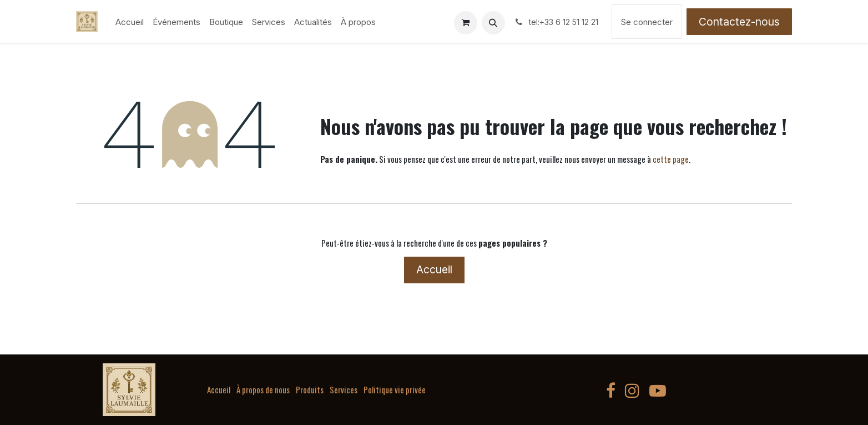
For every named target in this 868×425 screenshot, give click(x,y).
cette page (671, 159)
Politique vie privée (395, 389)
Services (344, 389)
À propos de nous (263, 389)
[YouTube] (658, 391)
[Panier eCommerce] (466, 23)
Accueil (434, 269)
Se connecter (647, 22)
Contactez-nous (739, 22)
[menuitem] (130, 22)
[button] (493, 23)
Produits (310, 389)
